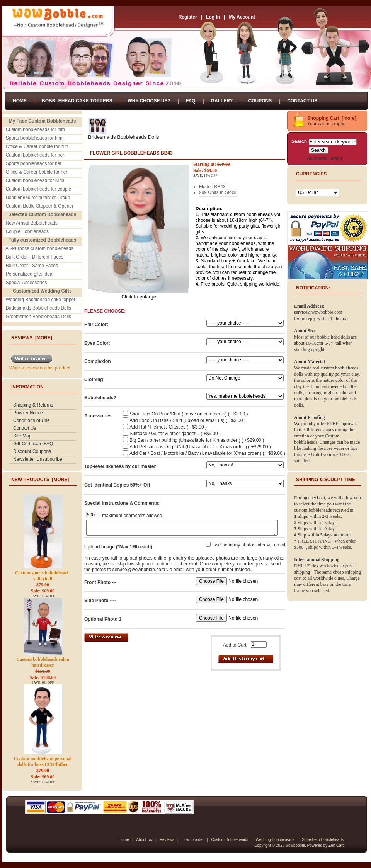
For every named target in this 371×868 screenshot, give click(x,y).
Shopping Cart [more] (332, 118)
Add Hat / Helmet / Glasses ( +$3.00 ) (168, 427)
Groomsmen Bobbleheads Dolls (38, 317)
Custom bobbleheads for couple (38, 189)
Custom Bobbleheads (230, 840)
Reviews (167, 840)
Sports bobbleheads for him (34, 138)
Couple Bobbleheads (27, 231)
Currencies (311, 174)
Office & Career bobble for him (37, 146)
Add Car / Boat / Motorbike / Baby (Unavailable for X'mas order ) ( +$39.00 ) (207, 453)
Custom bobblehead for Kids (35, 180)
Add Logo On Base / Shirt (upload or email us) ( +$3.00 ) (188, 420)
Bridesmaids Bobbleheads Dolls (38, 308)
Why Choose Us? (149, 101)
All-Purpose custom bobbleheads (39, 248)
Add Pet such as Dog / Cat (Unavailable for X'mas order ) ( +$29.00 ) (200, 447)
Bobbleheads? (100, 398)
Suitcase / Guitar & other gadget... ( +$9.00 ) (175, 434)
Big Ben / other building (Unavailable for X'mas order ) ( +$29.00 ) (197, 440)
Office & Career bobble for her (37, 172)
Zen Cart (336, 845)
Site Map (22, 436)
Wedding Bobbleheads (275, 840)
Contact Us (302, 101)
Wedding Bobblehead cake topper (41, 300)
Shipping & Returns (33, 405)
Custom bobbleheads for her (35, 155)
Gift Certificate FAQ (33, 444)
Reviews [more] (32, 338)
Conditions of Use (31, 420)
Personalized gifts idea (29, 274)
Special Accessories (26, 283)
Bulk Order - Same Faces (32, 266)
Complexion (98, 361)
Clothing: (94, 380)
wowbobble (295, 845)
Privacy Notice (28, 413)
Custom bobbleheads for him (35, 129)
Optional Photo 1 (103, 619)
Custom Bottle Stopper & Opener (40, 206)
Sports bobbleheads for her (34, 163)
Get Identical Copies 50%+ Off (117, 485)
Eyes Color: (97, 343)
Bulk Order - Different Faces (35, 257)
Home (20, 101)
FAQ (191, 101)
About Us (144, 840)
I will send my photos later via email (249, 545)
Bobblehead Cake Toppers (77, 101)
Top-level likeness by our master (120, 466)
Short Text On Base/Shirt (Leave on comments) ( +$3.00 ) (189, 414)
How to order (193, 840)
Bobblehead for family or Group (38, 197)
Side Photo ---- (100, 601)
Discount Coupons (32, 451)
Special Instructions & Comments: (122, 503)
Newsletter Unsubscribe (38, 459)
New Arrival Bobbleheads (32, 223)
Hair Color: (96, 325)
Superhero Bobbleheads (323, 840)
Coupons (260, 101)
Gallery (222, 101)
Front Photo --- (100, 582)
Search (299, 141)
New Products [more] (40, 480)
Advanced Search (325, 158)
